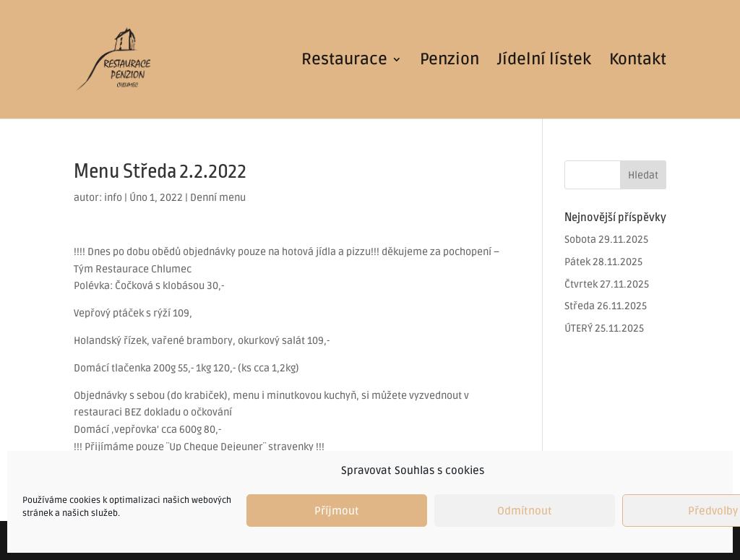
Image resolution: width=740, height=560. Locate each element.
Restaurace (344, 61)
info (113, 198)
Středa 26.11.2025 (606, 306)
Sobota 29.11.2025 (606, 240)
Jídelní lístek (544, 61)
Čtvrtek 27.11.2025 (607, 284)
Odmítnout (525, 511)
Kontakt (638, 61)
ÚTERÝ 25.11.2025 (604, 328)
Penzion (449, 61)
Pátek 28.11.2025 (603, 262)
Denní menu (218, 198)
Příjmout (337, 511)
